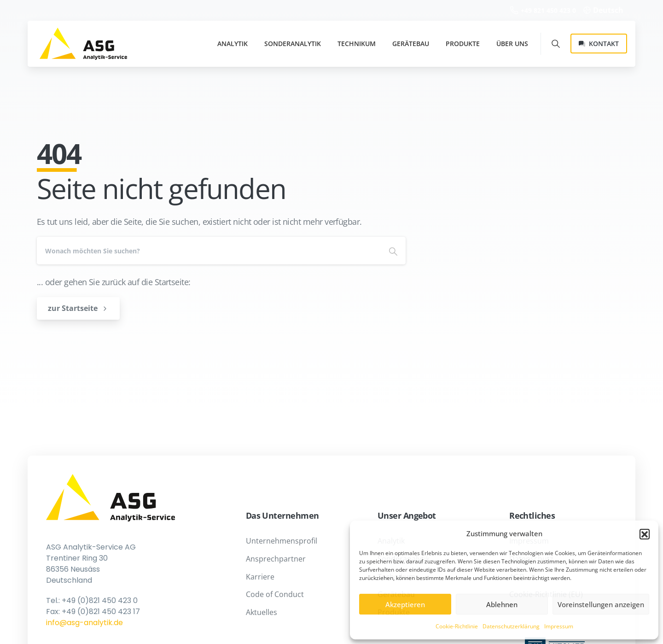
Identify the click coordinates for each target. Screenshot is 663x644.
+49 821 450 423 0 (543, 10)
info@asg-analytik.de (84, 623)
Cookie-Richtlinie (457, 626)
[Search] (209, 251)
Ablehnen (502, 604)
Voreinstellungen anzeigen (601, 604)
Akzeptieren (405, 604)
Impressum (559, 626)
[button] (645, 534)
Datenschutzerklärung (511, 626)
